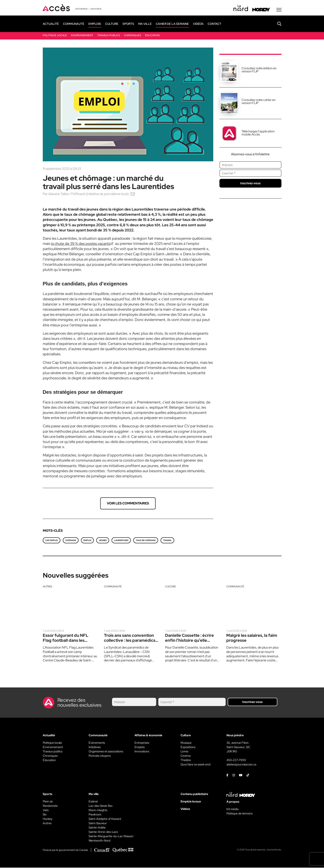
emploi (87, 541)
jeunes (103, 541)
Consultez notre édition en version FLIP (259, 70)
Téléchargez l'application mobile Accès (258, 133)
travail (167, 541)
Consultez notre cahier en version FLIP (258, 102)
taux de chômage (146, 541)
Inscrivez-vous (250, 184)
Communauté (113, 587)
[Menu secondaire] (279, 10)
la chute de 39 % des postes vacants (81, 244)
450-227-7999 (236, 760)
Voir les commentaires (128, 504)
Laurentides (121, 541)
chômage (71, 541)
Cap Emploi (52, 541)
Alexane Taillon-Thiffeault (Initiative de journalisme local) (89, 194)
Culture (170, 587)
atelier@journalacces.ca (241, 765)
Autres (47, 587)
